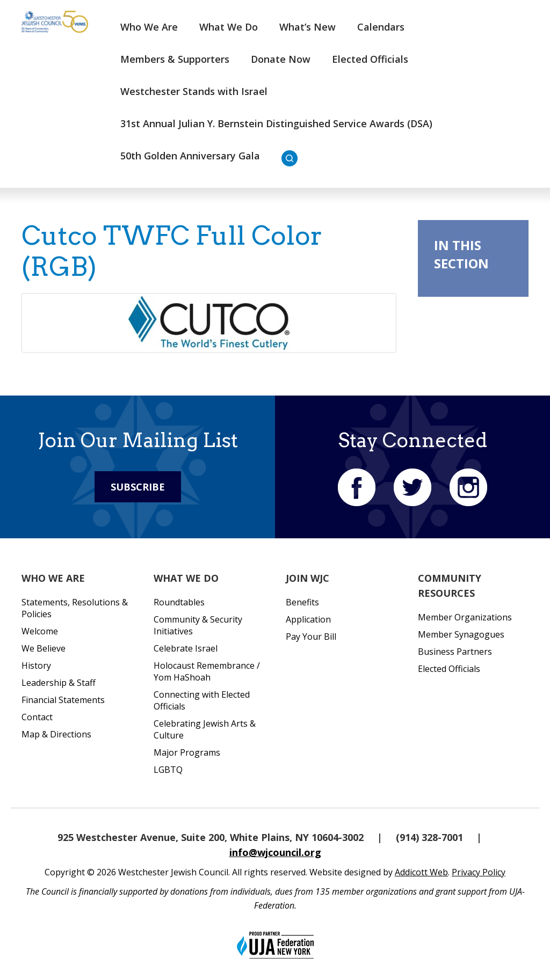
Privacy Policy (479, 872)
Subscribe (138, 487)
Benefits (302, 602)
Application (308, 619)
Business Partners (455, 652)
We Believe (44, 648)
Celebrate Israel (186, 648)
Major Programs (187, 752)
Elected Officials (370, 59)
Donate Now (281, 59)
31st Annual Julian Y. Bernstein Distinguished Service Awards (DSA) (276, 123)
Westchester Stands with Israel (194, 91)
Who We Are (149, 27)
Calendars (381, 27)
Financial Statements (63, 700)
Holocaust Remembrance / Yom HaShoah (207, 671)
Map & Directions (56, 734)
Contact (37, 717)
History (36, 665)
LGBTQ (168, 770)
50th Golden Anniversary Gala (190, 156)
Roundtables (179, 602)
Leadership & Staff (59, 683)
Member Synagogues (461, 634)
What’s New (307, 27)
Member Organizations (465, 617)
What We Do (229, 27)
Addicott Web (421, 872)
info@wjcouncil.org (275, 852)
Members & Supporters (175, 59)
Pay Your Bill (311, 637)
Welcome (40, 631)
